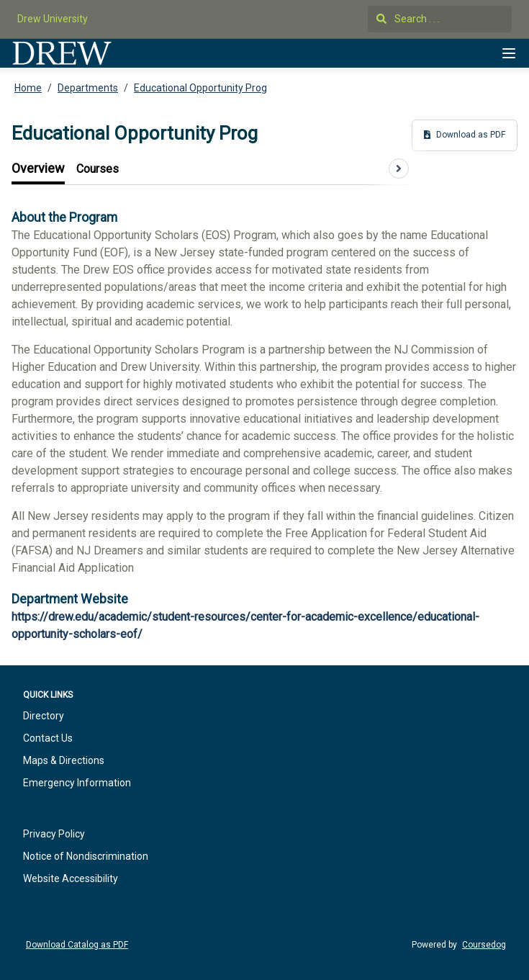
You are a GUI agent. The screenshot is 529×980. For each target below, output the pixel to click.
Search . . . (408, 19)
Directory (44, 716)
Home (28, 88)
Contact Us (48, 738)
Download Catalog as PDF (77, 945)
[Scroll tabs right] (399, 168)
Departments (88, 88)
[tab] (38, 169)
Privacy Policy (54, 834)
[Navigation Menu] (509, 53)
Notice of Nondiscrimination (86, 856)
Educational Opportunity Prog (200, 88)
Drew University (53, 19)
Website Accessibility (71, 878)
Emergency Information (77, 783)
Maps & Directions (64, 760)
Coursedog (484, 945)
